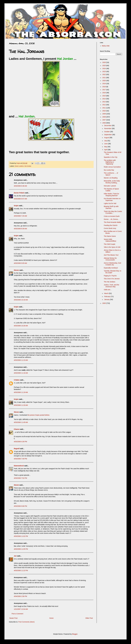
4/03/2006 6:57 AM (20, 199)
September (108, 135)
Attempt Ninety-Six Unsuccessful (110, 259)
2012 (104, 105)
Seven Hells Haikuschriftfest (110, 240)
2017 (104, 90)
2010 (104, 111)
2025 (104, 66)
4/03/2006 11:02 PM (21, 536)
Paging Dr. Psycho (110, 276)
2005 (104, 303)
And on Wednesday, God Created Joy (112, 264)
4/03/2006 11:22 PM (21, 571)
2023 (104, 71)
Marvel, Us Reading (111, 178)
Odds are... (108, 290)
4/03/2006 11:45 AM (21, 422)
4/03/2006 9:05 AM (20, 263)
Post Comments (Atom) (26, 622)
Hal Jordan (28, 166)
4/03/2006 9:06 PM (20, 506)
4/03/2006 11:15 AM (21, 360)
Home (51, 618)
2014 (104, 99)
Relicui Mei (106, 46)
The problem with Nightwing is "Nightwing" (110, 162)
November (108, 128)
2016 (104, 93)
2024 (104, 69)
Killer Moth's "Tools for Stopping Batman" (111, 195)
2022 (104, 74)
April (106, 150)
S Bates (17, 380)
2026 (104, 62)
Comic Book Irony (110, 228)
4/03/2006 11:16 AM (21, 373)
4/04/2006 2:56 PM (20, 596)
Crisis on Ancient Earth (112, 216)
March (107, 293)
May (106, 147)
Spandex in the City (111, 157)
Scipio (16, 206)
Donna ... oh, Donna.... (112, 219)
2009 (104, 114)
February (107, 296)
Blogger (75, 634)
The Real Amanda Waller (112, 222)
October (107, 132)
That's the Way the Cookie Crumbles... (113, 212)
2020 (104, 81)
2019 (104, 84)
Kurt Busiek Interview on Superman (112, 199)
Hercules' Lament (110, 186)
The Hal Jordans (110, 282)
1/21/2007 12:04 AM (21, 609)
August (107, 138)
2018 (104, 87)
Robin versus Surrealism (112, 167)
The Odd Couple (110, 244)
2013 (104, 102)
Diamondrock (19, 466)
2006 (104, 123)
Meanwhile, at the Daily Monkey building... (112, 182)
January (107, 299)
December (108, 126)
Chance (17, 429)
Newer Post (13, 618)
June (106, 144)
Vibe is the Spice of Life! (112, 247)
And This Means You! (111, 255)
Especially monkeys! (111, 268)
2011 (104, 108)
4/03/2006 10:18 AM (21, 300)
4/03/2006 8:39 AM (20, 229)
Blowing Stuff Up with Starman (111, 207)
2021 (104, 78)
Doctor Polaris (19, 193)
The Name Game (110, 236)
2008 (104, 117)
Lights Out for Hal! (110, 203)
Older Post (89, 618)
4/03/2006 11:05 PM (21, 549)
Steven (16, 270)
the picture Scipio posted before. (39, 415)
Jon (15, 556)
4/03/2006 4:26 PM (20, 442)
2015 (104, 96)
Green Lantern (19, 166)
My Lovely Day (109, 170)
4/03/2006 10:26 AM (21, 326)
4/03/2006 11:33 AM (21, 405)
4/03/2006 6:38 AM (20, 186)
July (106, 141)
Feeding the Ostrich (111, 225)
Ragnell (17, 449)
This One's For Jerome (112, 279)
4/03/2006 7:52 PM (20, 478)
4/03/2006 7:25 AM (20, 216)
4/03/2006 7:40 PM (20, 459)
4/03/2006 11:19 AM (21, 392)
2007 (104, 120)
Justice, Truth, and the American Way (111, 286)
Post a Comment (17, 614)
